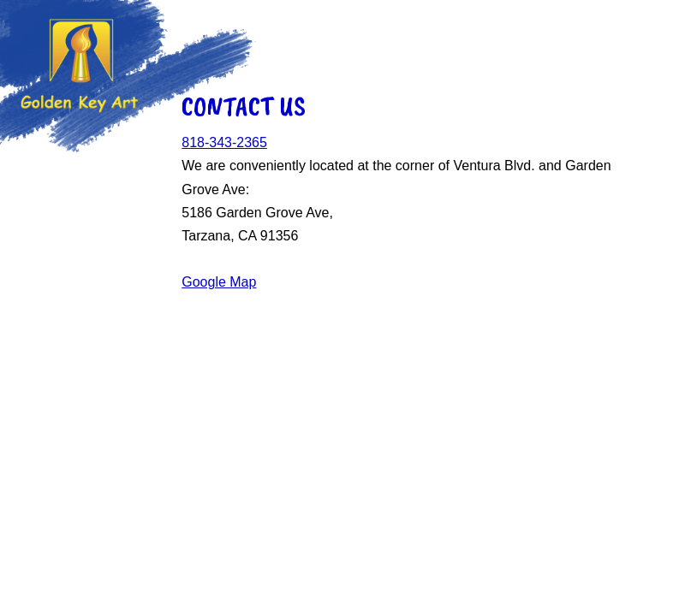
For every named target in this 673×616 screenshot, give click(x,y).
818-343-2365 (224, 142)
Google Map (219, 282)
